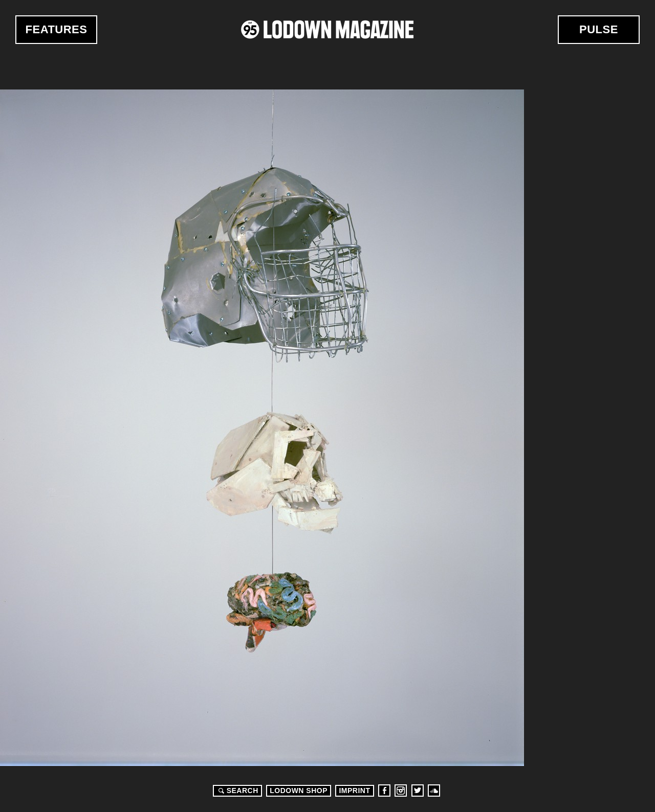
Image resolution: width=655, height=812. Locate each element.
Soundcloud (434, 791)
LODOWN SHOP (299, 791)
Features (57, 29)
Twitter (418, 791)
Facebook (384, 791)
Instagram (401, 791)
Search (237, 791)
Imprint (354, 791)
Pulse (599, 29)
